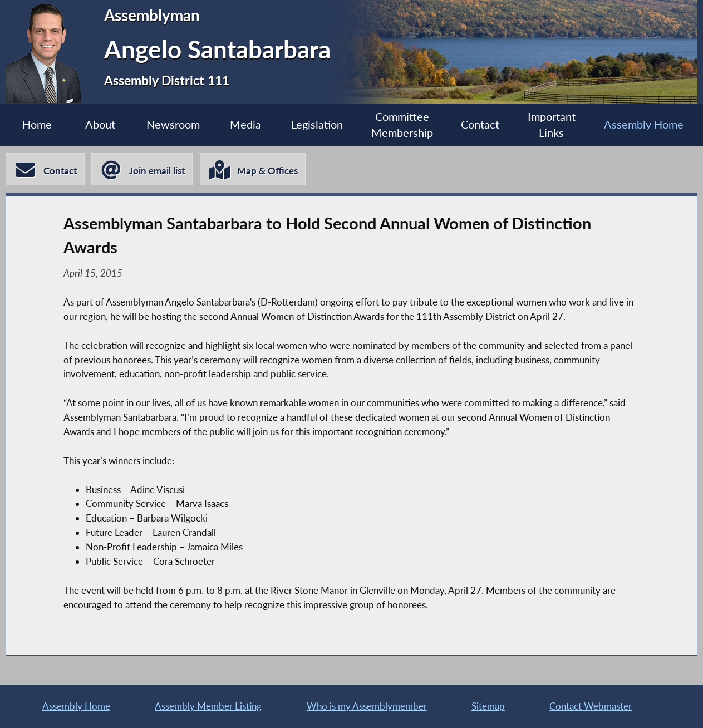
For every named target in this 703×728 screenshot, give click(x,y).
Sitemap (488, 706)
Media (245, 124)
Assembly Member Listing (208, 706)
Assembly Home (644, 124)
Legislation (317, 124)
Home (37, 124)
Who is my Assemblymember (367, 706)
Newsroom (173, 124)
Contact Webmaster (591, 706)
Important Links (552, 125)
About (100, 124)
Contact (480, 124)
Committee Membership (402, 125)
